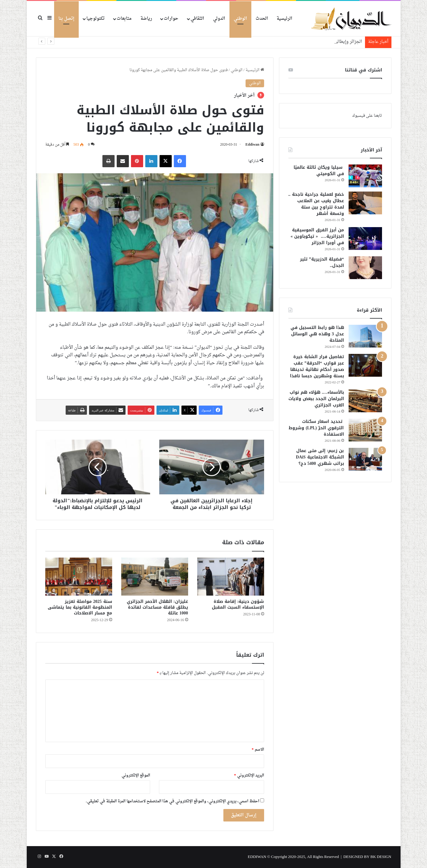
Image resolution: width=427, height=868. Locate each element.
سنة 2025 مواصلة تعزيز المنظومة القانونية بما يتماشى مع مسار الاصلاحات (80, 607)
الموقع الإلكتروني (136, 775)
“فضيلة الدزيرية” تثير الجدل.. (322, 262)
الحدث (262, 19)
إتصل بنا (66, 19)
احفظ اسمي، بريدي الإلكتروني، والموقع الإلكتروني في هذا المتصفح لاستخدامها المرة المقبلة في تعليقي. (172, 801)
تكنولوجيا (95, 19)
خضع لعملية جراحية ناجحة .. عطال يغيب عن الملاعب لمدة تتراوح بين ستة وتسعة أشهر (316, 204)
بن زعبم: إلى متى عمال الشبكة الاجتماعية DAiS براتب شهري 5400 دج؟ (320, 457)
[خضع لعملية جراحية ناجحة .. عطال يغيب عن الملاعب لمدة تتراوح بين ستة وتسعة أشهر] (365, 203)
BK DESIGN (381, 857)
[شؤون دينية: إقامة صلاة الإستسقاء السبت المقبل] (231, 576)
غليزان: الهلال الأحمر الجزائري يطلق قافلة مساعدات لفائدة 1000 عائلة (157, 607)
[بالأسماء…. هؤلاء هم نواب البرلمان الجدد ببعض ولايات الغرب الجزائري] (365, 401)
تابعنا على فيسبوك (367, 116)
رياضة (146, 19)
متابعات (124, 19)
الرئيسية (284, 19)
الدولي (219, 19)
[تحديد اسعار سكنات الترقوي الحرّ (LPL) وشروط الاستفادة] (365, 430)
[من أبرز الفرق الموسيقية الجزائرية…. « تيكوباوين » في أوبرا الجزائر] (365, 239)
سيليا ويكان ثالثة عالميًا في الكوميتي (319, 171)
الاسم (258, 750)
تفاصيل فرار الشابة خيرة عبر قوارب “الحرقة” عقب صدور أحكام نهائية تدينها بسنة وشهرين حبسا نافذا (317, 366)
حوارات (171, 19)
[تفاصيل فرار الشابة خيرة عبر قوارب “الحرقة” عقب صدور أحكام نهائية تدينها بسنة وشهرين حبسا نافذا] (365, 365)
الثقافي (197, 19)
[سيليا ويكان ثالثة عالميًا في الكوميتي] (365, 176)
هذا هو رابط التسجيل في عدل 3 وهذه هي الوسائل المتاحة (317, 334)
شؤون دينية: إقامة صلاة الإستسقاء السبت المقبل (238, 604)
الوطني (240, 19)
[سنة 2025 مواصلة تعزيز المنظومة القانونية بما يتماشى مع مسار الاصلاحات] (79, 576)
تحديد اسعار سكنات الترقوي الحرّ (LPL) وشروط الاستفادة (316, 428)
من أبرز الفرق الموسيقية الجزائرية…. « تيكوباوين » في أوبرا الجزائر (317, 236)
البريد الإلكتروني (249, 775)
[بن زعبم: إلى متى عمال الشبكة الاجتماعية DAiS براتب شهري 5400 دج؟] (365, 459)
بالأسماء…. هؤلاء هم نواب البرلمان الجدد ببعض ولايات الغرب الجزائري (316, 399)
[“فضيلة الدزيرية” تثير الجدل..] (365, 268)
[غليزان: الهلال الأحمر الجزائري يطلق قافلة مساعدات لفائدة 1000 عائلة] (155, 576)
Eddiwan (252, 145)
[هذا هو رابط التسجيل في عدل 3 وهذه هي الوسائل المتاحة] (365, 336)
